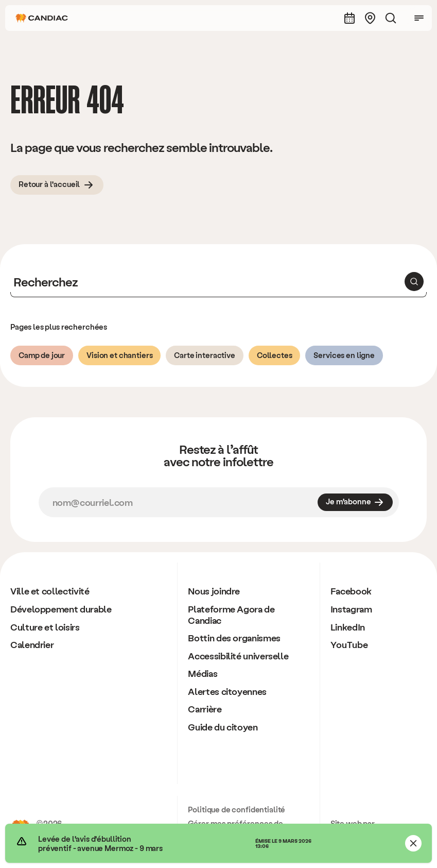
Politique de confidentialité (237, 809)
